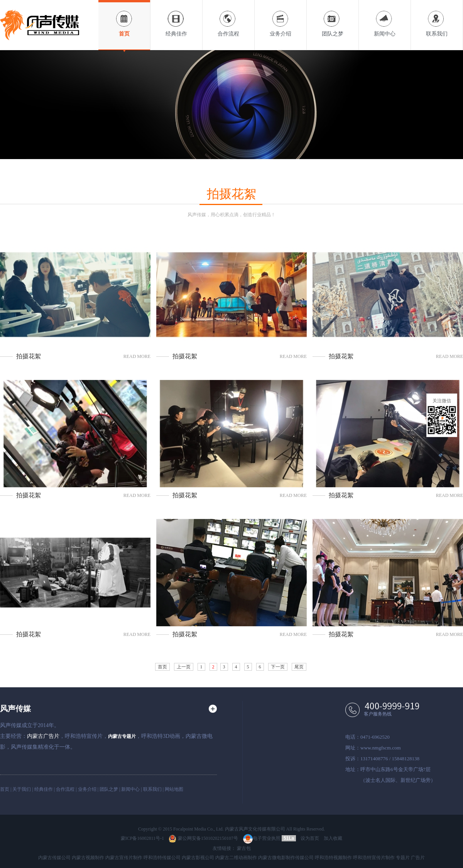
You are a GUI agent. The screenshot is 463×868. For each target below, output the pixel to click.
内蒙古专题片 (122, 736)
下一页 (278, 667)
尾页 (299, 667)
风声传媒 (15, 709)
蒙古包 (244, 848)
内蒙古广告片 (43, 736)
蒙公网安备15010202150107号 (203, 838)
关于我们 (22, 789)
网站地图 (174, 789)
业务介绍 (281, 18)
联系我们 (437, 18)
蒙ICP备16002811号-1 (142, 838)
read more (137, 356)
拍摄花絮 (29, 356)
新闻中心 (385, 18)
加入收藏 (333, 838)
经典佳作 (176, 18)
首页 (124, 18)
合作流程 (228, 18)
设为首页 (310, 838)
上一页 (184, 667)
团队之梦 (333, 18)
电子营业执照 (262, 838)
